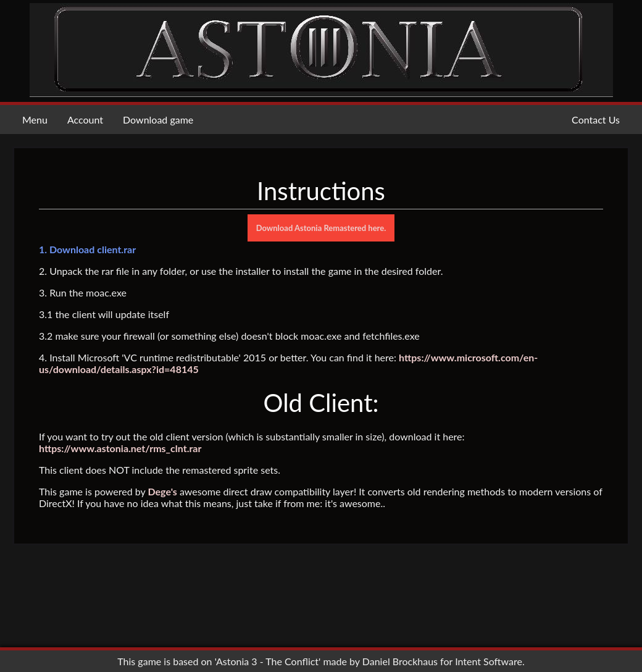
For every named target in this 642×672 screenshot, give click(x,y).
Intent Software (489, 661)
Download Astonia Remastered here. (321, 228)
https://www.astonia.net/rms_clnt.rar (120, 448)
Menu (35, 120)
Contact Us (596, 120)
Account (85, 120)
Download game (158, 120)
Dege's (162, 491)
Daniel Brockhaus (400, 661)
